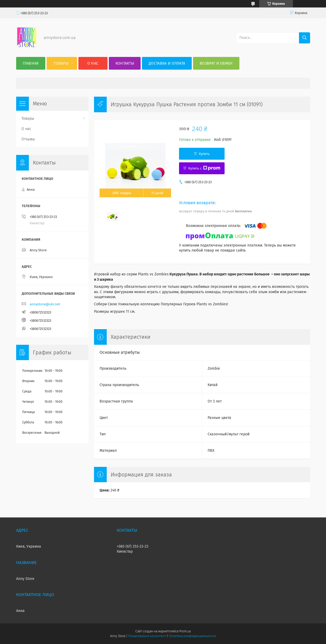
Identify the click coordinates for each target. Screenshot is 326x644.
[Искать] (305, 38)
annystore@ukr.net (45, 304)
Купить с (204, 168)
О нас (93, 63)
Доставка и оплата (167, 63)
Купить (204, 154)
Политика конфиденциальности (192, 636)
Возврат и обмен (216, 63)
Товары (61, 63)
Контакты (125, 63)
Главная (31, 63)
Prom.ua (185, 631)
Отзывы (28, 139)
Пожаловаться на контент (147, 636)
